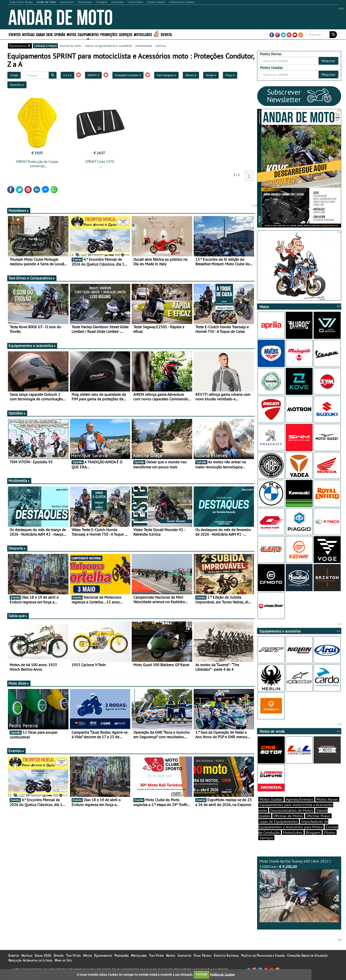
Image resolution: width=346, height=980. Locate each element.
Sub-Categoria (166, 75)
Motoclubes (143, 34)
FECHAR (202, 974)
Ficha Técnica (203, 955)
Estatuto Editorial (226, 955)
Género (191, 75)
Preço (230, 75)
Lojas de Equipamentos (279, 821)
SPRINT (93, 75)
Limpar (14, 75)
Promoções (109, 34)
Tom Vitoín (73, 955)
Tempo (211, 75)
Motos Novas (327, 799)
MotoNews (19, 211)
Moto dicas (19, 683)
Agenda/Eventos (300, 799)
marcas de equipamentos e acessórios (108, 46)
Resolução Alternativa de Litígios (30, 960)
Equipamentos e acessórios (32, 346)
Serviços (126, 34)
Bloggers (313, 832)
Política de (222, 974)
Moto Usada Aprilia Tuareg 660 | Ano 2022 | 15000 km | (299, 890)
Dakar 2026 (44, 34)
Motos (71, 34)
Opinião (60, 34)
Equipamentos (88, 34)
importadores (144, 46)
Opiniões (17, 413)
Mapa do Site (63, 960)
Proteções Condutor (128, 75)
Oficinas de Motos (288, 816)
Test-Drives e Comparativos (32, 278)
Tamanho (17, 85)
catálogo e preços (45, 46)
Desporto (17, 548)
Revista (166, 34)
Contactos (184, 955)
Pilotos (330, 832)
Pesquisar (328, 61)
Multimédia (19, 481)
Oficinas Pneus (318, 816)
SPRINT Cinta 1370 (99, 162)
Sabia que (18, 616)
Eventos (15, 34)
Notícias (28, 34)
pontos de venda (71, 46)
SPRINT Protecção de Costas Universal (37, 164)
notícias (161, 46)
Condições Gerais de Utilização (307, 955)
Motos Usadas (271, 799)
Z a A (68, 75)
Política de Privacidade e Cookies (263, 955)
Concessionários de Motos (292, 810)
